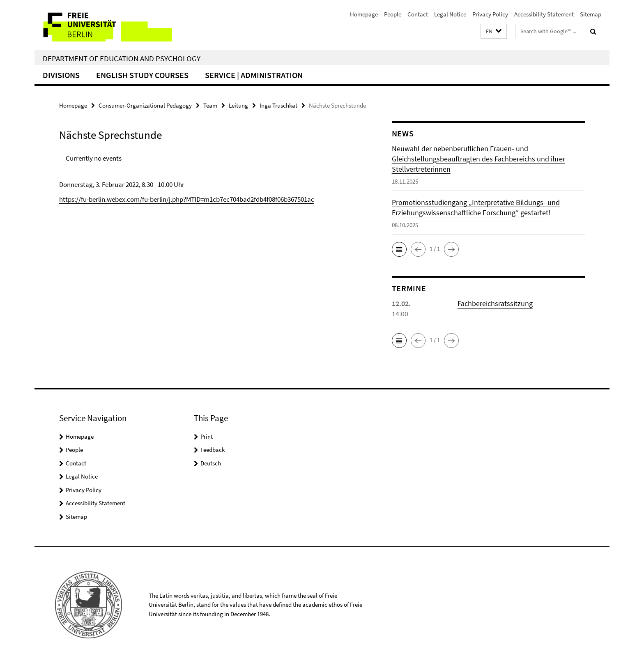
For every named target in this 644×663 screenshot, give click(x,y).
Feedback (213, 450)
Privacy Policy (490, 14)
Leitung (238, 105)
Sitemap (591, 14)
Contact (418, 14)
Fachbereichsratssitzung (495, 303)
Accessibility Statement (544, 14)
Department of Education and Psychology (122, 58)
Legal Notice (450, 14)
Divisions (61, 75)
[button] (494, 31)
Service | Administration (254, 75)
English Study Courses (142, 75)
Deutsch (211, 463)
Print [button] (207, 436)
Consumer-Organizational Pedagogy (145, 105)
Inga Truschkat (278, 105)
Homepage (364, 14)
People (393, 14)
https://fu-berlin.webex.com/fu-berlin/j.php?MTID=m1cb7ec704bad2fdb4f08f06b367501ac (187, 199)
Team (210, 105)
